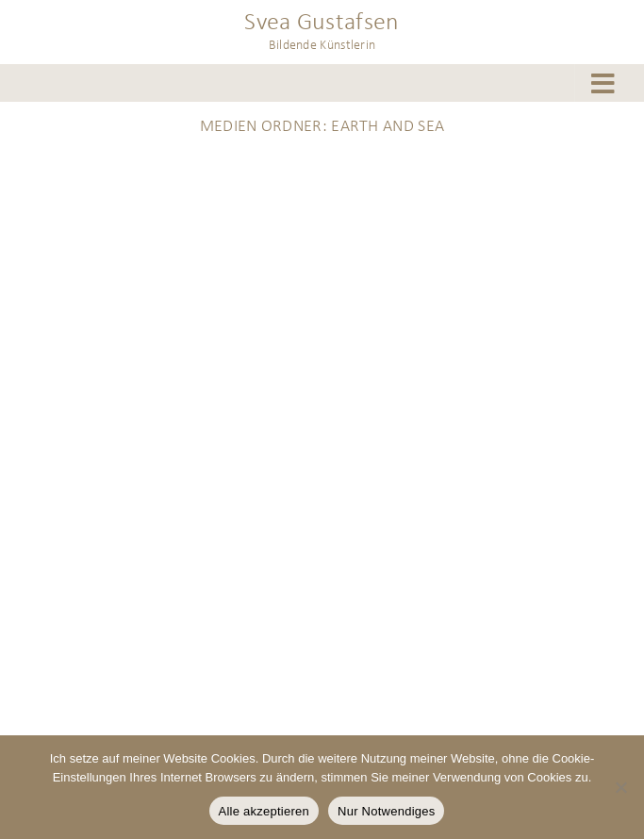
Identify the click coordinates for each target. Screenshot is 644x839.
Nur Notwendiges (386, 811)
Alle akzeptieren (264, 811)
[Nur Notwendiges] (620, 787)
